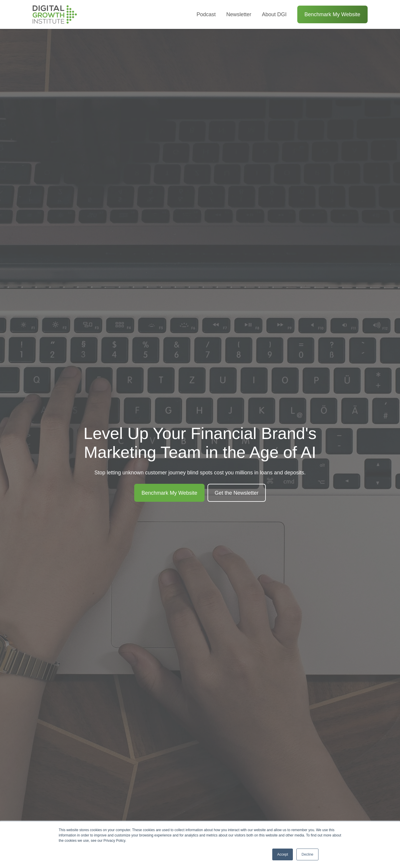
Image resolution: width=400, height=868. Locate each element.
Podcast (206, 14)
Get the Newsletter (236, 493)
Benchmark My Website (332, 14)
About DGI (274, 14)
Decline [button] (307, 854)
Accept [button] (283, 854)
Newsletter (239, 14)
